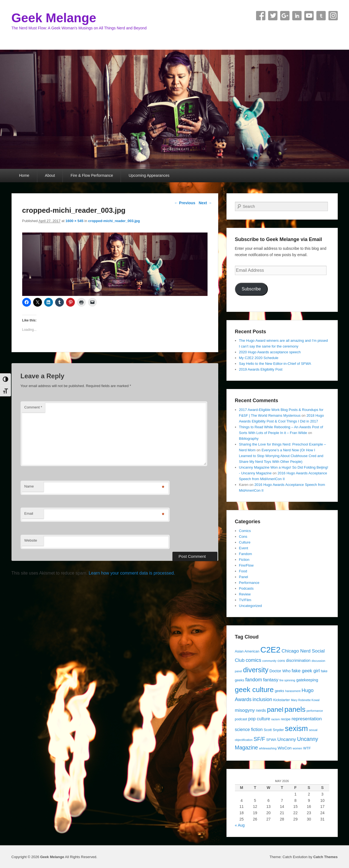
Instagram (333, 16)
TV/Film (245, 600)
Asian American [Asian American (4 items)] (247, 651)
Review (245, 594)
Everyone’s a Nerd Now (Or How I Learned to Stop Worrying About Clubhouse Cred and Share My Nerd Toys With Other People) (281, 456)
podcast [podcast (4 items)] (241, 719)
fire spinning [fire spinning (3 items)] (287, 680)
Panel (244, 577)
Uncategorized (251, 606)
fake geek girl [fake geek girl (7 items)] (306, 671)
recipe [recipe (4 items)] (286, 719)
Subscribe (251, 289)
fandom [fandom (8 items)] (254, 680)
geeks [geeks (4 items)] (279, 691)
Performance (249, 583)
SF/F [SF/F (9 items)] (259, 739)
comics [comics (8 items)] (253, 660)
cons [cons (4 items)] (281, 661)
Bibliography (249, 439)
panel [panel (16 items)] (275, 709)
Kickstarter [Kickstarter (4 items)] (282, 700)
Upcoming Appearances (149, 175)
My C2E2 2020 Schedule (259, 358)
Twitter (273, 16)
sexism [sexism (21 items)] (296, 729)
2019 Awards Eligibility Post (261, 369)
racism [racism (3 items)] (275, 719)
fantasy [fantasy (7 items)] (271, 680)
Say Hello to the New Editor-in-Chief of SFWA (275, 364)
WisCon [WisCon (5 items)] (285, 748)
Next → (205, 203)
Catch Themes (326, 857)
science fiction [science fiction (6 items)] (249, 729)
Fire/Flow (246, 565)
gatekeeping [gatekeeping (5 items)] (307, 680)
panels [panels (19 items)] (295, 709)
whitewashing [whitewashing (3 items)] (268, 748)
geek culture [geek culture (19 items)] (254, 690)
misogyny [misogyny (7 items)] (245, 710)
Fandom (246, 554)
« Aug (240, 825)
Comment (33, 407)
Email (29, 513)
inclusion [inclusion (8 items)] (262, 699)
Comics (245, 531)
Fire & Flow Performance (92, 175)
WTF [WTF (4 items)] (307, 748)
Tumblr (321, 16)
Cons (243, 537)
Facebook (261, 16)
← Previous (185, 203)
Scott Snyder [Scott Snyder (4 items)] (274, 730)
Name (29, 486)
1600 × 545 (74, 221)
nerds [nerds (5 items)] (261, 710)
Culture (245, 542)
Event (244, 548)
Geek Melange (54, 18)
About (50, 175)
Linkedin (297, 16)
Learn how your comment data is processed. (132, 573)
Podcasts (246, 588)
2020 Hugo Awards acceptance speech (270, 352)
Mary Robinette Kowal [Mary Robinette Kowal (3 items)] (305, 700)
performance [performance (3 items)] (315, 711)
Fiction (244, 560)
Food (243, 571)
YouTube (309, 16)
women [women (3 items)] (297, 748)
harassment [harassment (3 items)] (293, 691)
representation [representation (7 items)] (307, 719)
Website (31, 540)
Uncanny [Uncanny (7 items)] (287, 739)
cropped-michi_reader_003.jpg (114, 221)
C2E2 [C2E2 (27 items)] (270, 650)
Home (24, 175)
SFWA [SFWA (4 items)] (271, 740)
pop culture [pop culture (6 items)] (259, 719)
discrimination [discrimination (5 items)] (298, 660)
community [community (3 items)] (269, 661)
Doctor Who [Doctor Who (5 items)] (280, 671)
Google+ (285, 16)
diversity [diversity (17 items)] (256, 670)
